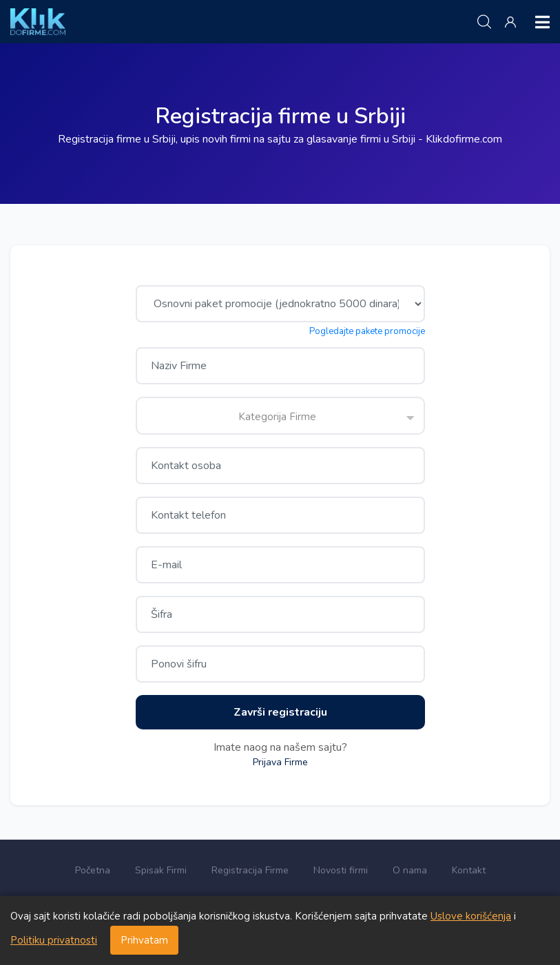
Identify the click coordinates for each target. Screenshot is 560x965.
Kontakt (469, 870)
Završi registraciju (280, 712)
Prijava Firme (280, 762)
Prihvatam (144, 940)
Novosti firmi (341, 870)
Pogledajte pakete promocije (367, 331)
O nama (410, 870)
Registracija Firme (250, 870)
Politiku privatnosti (54, 940)
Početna (93, 870)
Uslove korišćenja (471, 916)
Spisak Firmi (161, 870)
